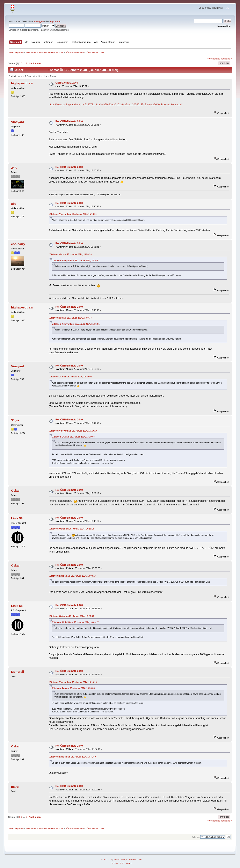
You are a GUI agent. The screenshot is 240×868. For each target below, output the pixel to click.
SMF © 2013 (119, 859)
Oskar (15, 490)
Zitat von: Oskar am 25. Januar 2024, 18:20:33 (72, 616)
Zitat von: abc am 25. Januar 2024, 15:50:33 (70, 254)
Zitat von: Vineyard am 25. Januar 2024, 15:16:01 (73, 214)
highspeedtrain (22, 83)
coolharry (18, 244)
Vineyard (18, 122)
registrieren (55, 21)
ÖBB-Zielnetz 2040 (67, 83)
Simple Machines (134, 859)
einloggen (39, 21)
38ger (15, 420)
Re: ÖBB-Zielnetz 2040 (69, 121)
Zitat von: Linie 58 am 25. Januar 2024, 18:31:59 (72, 757)
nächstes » (226, 59)
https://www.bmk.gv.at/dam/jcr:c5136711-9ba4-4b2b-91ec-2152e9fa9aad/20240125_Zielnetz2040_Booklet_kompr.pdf (115, 105)
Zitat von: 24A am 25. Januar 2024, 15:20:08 (71, 377)
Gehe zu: (196, 837)
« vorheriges (214, 59)
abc (14, 204)
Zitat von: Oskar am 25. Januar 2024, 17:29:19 (72, 529)
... (24, 63)
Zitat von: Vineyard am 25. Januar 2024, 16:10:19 (73, 431)
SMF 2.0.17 (107, 859)
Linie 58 (17, 518)
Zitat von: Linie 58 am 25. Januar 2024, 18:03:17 (72, 576)
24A (14, 168)
